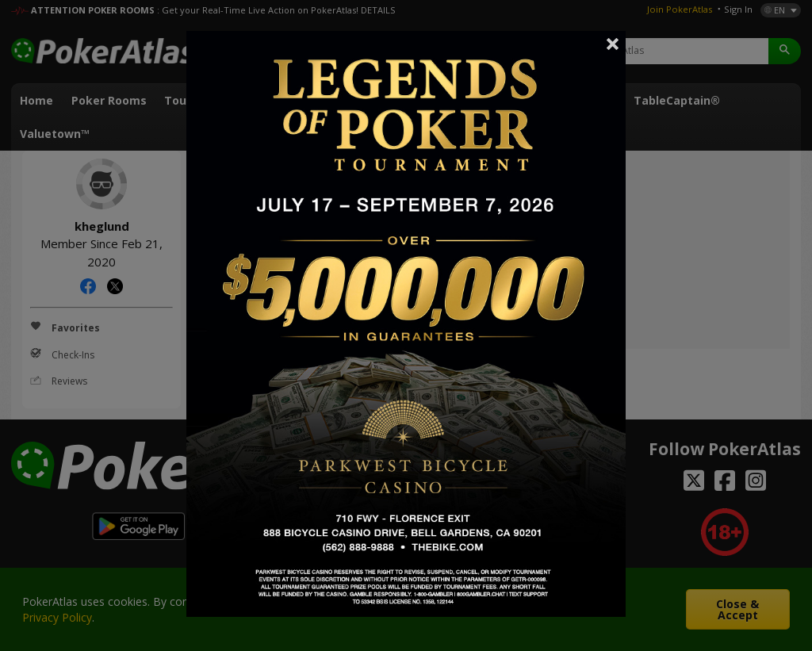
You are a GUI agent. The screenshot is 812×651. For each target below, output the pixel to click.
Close (613, 44)
